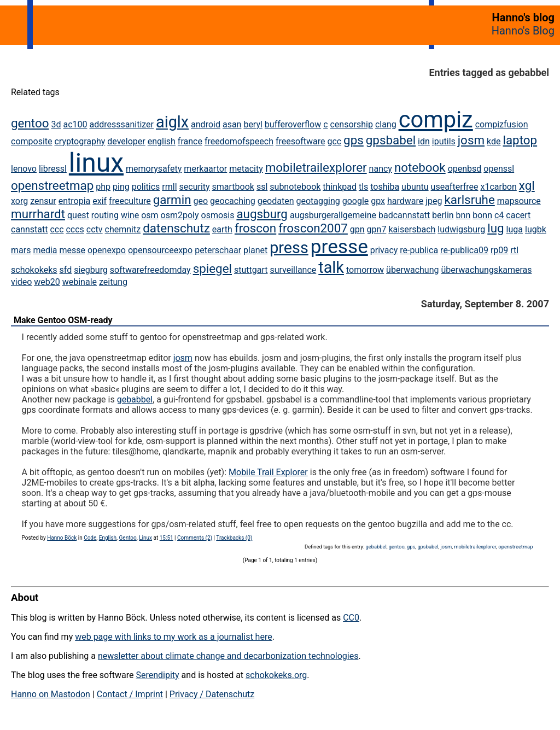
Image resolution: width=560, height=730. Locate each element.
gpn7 (377, 229)
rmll (169, 187)
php (103, 187)
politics (146, 187)
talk (331, 267)
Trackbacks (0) (234, 538)
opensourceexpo (160, 250)
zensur (43, 201)
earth (222, 229)
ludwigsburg (461, 229)
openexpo (107, 250)
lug (495, 228)
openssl (499, 169)
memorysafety (154, 169)
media (45, 250)
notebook (420, 167)
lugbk (536, 229)
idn (424, 141)
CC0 (351, 618)
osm (150, 215)
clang (386, 124)
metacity (246, 169)
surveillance (293, 270)
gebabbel (135, 399)
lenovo (24, 169)
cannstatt (29, 229)
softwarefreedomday (150, 270)
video (21, 282)
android (206, 124)
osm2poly (180, 215)
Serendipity (157, 675)
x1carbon (498, 187)
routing (105, 215)
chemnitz (123, 229)
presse (339, 247)
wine (130, 215)
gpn (357, 229)
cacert (518, 215)
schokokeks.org (276, 675)
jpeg (434, 201)
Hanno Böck (62, 538)
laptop (520, 140)
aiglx (172, 122)
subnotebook (295, 187)
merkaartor (205, 169)
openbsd (465, 169)
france (190, 141)
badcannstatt (404, 215)
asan (232, 124)
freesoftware (300, 141)
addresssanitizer (121, 124)
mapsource (519, 201)
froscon (255, 228)
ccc (57, 229)
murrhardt (38, 214)
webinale (80, 282)
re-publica (419, 250)
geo (201, 201)
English (108, 538)
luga (515, 229)
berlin (443, 215)
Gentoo (128, 538)
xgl (527, 185)
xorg (19, 201)
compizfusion (502, 124)
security (195, 187)
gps (354, 140)
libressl (53, 169)
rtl (514, 250)
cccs (75, 229)
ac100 (75, 124)
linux (96, 163)
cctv (95, 229)
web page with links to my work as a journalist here (174, 637)
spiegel (212, 268)
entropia (75, 201)
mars (21, 250)
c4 (499, 215)
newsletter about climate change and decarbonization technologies (228, 656)
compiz (436, 119)
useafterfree (455, 187)
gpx (378, 201)
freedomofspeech (239, 141)
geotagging (318, 201)
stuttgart (251, 270)
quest (78, 215)
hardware (405, 201)
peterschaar (218, 250)
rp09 (499, 250)
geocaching (233, 201)
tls (363, 187)
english (162, 141)
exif (100, 201)
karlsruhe (470, 200)
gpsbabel (391, 140)
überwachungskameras (486, 270)
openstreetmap (52, 185)
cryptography (80, 141)
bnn (463, 215)
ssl (262, 187)
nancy (381, 169)
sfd (66, 270)
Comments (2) (195, 538)
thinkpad (340, 187)
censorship (351, 124)
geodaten (276, 201)
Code (90, 538)
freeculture (130, 201)
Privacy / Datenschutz (212, 694)
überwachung (412, 270)
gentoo (30, 123)
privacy (384, 250)
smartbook (233, 187)
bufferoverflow (293, 124)
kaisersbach (412, 229)
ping (121, 187)
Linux (145, 538)
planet (255, 250)
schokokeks (34, 270)
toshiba (385, 187)
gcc (334, 141)
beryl (253, 124)
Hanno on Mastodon (51, 694)
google (356, 201)
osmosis (218, 215)
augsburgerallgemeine (333, 215)
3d (56, 124)
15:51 (167, 538)
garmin (172, 200)
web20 (47, 282)
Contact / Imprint (130, 694)
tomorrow (365, 270)
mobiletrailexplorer (316, 167)
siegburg (91, 270)
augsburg (262, 214)
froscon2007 (313, 228)
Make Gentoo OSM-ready (63, 320)
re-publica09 (464, 250)
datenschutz (176, 228)
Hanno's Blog (523, 31)
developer (126, 141)
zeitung (113, 282)
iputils (444, 141)
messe (73, 250)
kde (494, 141)
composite (32, 141)
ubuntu (415, 187)
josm (471, 140)
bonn (482, 215)
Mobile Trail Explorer (268, 472)
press (289, 248)
